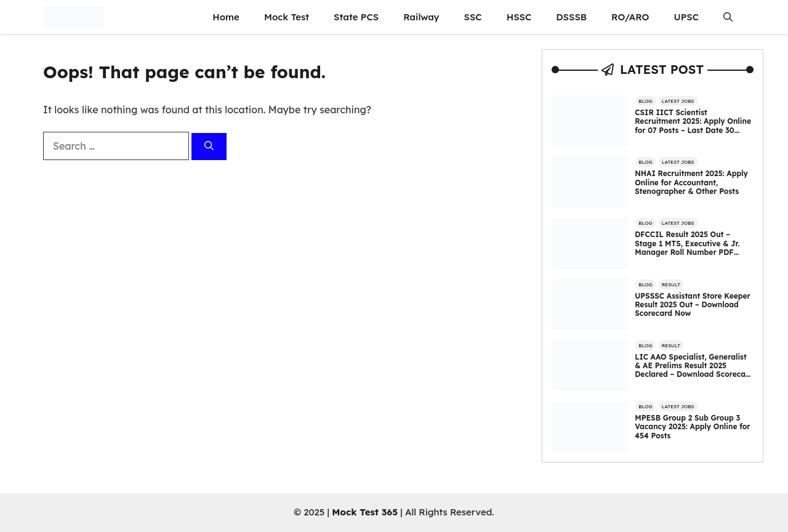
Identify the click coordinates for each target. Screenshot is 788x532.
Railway (421, 17)
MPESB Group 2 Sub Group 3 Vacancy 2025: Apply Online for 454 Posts (692, 427)
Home (226, 17)
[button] (728, 17)
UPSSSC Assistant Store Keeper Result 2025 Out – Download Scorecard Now (693, 305)
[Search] (209, 147)
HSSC (519, 17)
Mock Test (287, 17)
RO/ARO (630, 17)
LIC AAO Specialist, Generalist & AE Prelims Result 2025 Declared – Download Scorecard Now (694, 370)
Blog (645, 101)
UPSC (686, 17)
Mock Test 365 (365, 512)
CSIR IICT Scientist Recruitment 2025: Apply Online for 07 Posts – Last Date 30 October (693, 126)
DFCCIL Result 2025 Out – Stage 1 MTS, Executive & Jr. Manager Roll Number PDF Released (687, 248)
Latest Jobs (678, 101)
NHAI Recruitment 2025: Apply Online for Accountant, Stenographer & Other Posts (691, 182)
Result (671, 284)
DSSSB (571, 17)
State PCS (356, 17)
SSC (473, 17)
